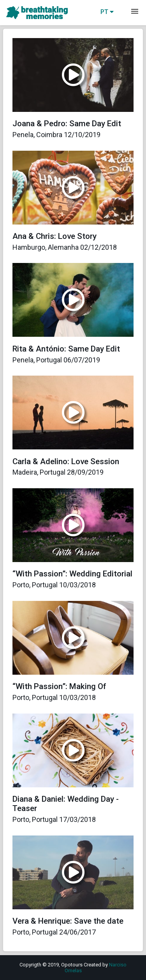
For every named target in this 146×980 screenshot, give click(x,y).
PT (107, 12)
